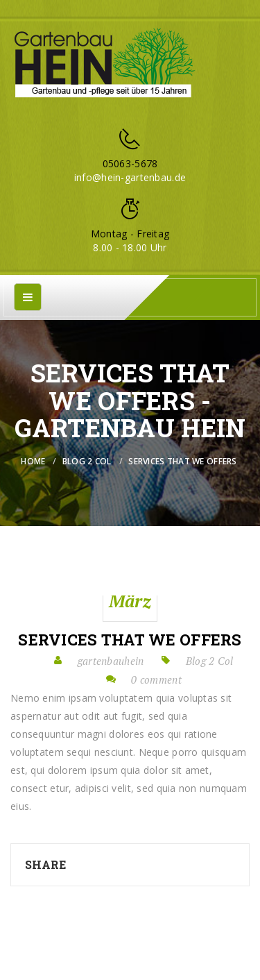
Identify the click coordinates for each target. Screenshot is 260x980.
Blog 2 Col (87, 461)
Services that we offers (130, 640)
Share (45, 864)
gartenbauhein (111, 661)
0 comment (156, 679)
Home (33, 461)
